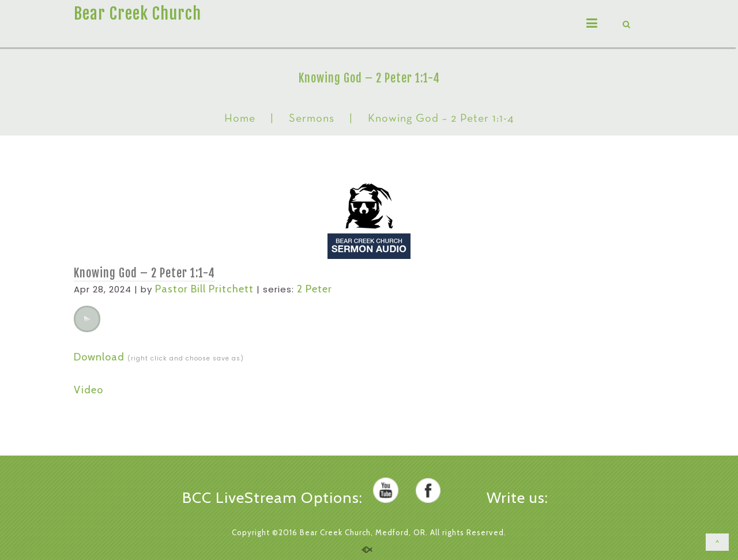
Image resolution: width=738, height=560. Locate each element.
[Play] (87, 319)
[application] (87, 319)
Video (89, 390)
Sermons (312, 119)
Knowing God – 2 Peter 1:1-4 (144, 273)
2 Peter (315, 289)
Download (99, 357)
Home (240, 119)
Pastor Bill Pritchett (204, 289)
